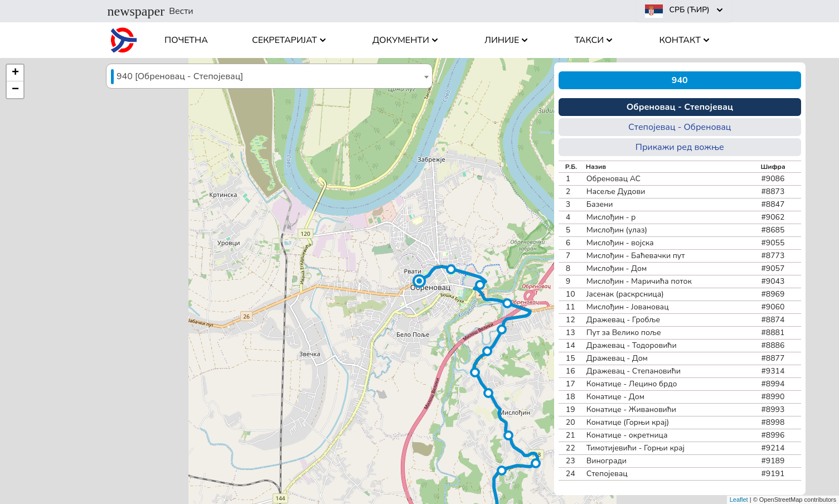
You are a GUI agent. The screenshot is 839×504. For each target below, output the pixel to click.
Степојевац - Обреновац (680, 127)
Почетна (186, 40)
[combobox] (269, 76)
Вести (151, 11)
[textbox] (269, 77)
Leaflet (739, 500)
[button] (419, 281)
